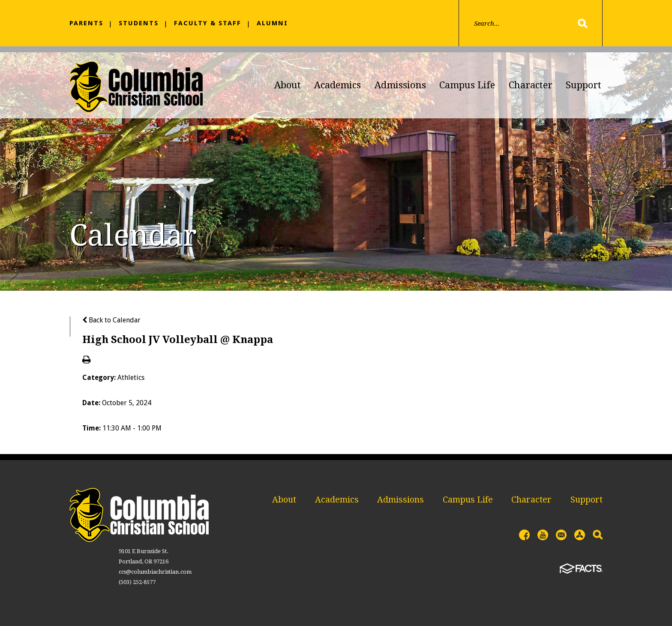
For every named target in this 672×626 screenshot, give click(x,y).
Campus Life (467, 85)
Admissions (400, 85)
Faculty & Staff (208, 23)
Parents (86, 23)
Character (531, 85)
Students (139, 23)
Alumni (272, 23)
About (288, 85)
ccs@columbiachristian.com (155, 572)
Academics (337, 85)
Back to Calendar (111, 320)
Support (583, 85)
